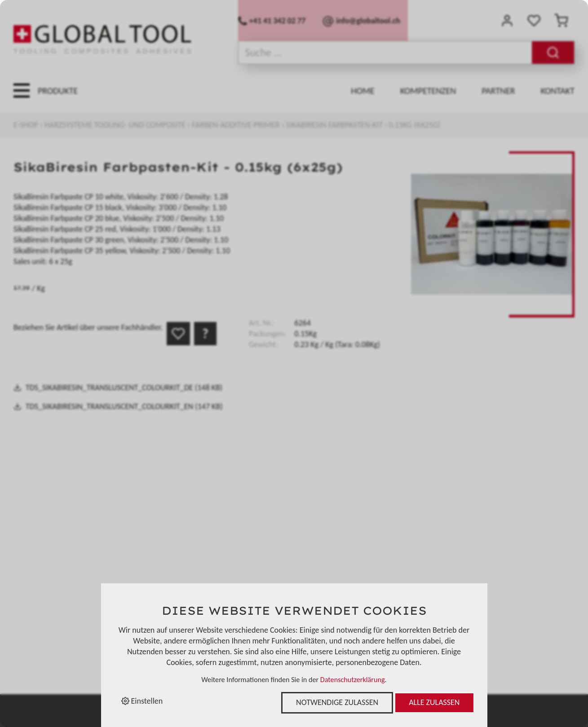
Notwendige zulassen (337, 702)
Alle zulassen (434, 702)
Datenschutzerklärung (353, 680)
